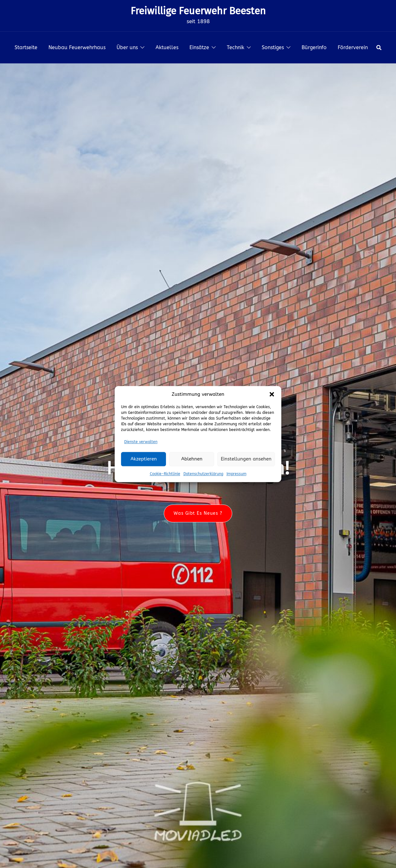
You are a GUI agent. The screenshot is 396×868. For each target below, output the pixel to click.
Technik (236, 47)
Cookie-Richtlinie (165, 474)
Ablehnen (192, 459)
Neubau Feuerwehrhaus (77, 47)
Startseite (26, 47)
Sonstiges (273, 47)
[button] (272, 394)
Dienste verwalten (141, 442)
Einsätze (199, 47)
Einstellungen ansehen (246, 459)
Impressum (236, 474)
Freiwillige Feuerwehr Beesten (198, 11)
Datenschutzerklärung (203, 474)
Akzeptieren (144, 459)
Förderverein (353, 47)
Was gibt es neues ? (198, 513)
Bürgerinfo (314, 47)
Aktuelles (167, 47)
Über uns (127, 47)
